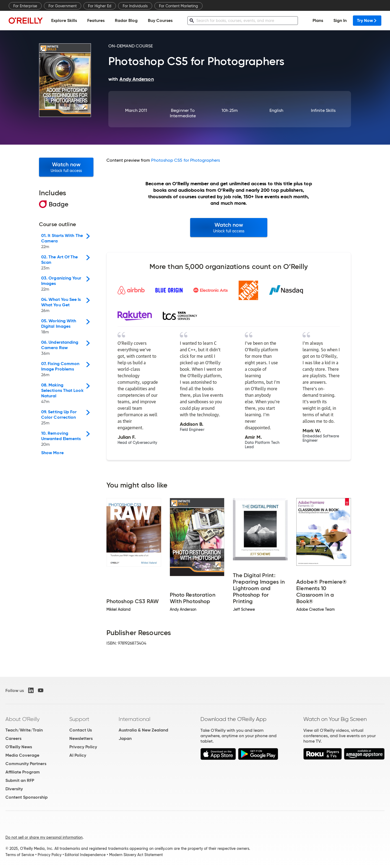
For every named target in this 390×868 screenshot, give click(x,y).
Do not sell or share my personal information (44, 837)
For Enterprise (25, 6)
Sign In (340, 20)
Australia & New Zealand (143, 730)
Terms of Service (20, 855)
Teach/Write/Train (24, 730)
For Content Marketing (178, 6)
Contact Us (81, 730)
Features (96, 20)
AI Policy (78, 755)
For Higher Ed (100, 6)
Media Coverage (22, 755)
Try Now (367, 20)
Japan (125, 738)
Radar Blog (126, 20)
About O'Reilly (22, 719)
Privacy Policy (83, 747)
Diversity (14, 789)
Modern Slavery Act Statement (136, 855)
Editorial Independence (85, 855)
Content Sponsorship (27, 797)
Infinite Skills (323, 110)
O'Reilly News (19, 747)
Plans (318, 20)
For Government (63, 6)
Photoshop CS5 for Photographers (185, 160)
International (134, 719)
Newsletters (81, 738)
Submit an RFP (20, 780)
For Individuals (135, 6)
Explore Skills (64, 20)
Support (79, 719)
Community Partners (26, 764)
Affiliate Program (23, 772)
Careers (13, 738)
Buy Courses (160, 20)
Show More (52, 453)
